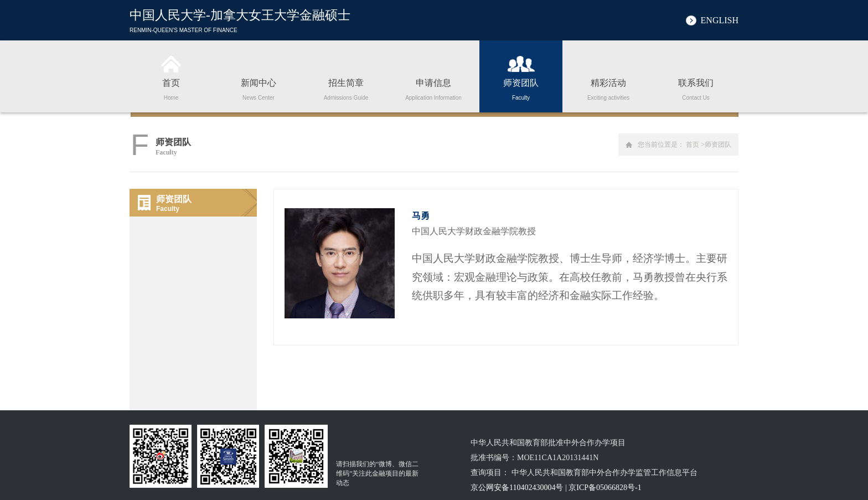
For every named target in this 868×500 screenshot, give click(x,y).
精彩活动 (608, 87)
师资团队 (521, 87)
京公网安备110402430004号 (517, 488)
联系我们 (696, 87)
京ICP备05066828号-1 (605, 488)
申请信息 (433, 87)
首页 (171, 87)
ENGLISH (720, 20)
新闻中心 (259, 87)
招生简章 (346, 87)
